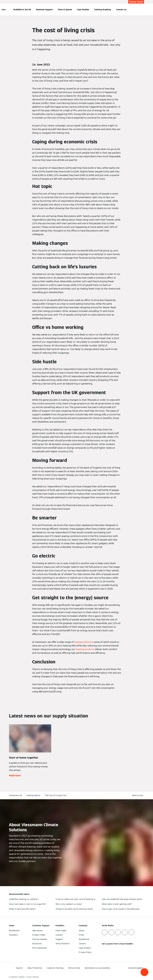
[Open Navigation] (4, 10)
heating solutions (84, 642)
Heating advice (33, 795)
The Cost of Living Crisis (56, 795)
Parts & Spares (65, 10)
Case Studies (83, 10)
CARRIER (35, 977)
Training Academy (103, 10)
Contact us (121, 10)
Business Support (44, 10)
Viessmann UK (16, 795)
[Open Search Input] (143, 10)
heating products (85, 649)
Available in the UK (22, 10)
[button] (144, 972)
